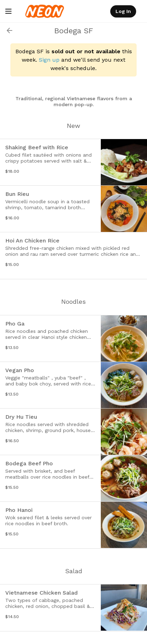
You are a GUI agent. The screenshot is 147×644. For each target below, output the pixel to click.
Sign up (49, 60)
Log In (123, 11)
